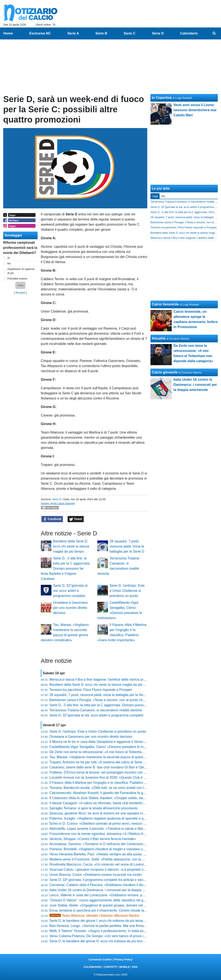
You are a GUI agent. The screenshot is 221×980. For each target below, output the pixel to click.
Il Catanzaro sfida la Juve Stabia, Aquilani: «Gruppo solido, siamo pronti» (104, 798)
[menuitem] (214, 33)
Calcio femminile (165, 304)
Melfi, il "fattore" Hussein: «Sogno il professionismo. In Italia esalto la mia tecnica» (111, 931)
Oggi (155, 196)
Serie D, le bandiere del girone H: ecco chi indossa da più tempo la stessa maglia (111, 941)
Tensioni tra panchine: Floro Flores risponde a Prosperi (91, 690)
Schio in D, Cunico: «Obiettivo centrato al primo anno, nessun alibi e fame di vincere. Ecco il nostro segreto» (131, 824)
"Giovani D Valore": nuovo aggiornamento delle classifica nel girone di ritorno (107, 900)
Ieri (163, 196)
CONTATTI (110, 967)
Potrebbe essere (17, 279)
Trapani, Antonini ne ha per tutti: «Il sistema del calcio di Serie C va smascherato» (111, 762)
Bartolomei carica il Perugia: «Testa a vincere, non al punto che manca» (104, 700)
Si (9, 258)
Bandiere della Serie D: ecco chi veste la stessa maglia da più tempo (71, 546)
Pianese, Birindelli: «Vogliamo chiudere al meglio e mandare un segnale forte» (108, 849)
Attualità (159, 338)
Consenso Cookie (100, 959)
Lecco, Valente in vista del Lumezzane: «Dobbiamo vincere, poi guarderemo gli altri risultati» (119, 895)
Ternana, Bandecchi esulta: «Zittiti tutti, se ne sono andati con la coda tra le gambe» (112, 788)
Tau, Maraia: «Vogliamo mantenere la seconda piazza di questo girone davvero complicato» (118, 757)
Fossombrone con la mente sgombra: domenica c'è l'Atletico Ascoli (100, 834)
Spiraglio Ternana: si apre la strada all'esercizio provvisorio (94, 808)
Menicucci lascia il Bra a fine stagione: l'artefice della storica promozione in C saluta (112, 680)
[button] (20, 285)
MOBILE (125, 967)
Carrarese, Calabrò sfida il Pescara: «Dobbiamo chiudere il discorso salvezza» (109, 885)
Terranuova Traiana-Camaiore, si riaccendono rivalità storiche (96, 710)
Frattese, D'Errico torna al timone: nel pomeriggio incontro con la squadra (105, 772)
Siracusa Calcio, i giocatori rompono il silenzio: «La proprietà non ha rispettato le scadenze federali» (125, 870)
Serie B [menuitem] (101, 33)
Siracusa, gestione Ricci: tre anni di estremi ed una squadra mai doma (102, 813)
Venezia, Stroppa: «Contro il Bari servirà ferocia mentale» (93, 839)
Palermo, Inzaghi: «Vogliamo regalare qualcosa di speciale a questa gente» (106, 818)
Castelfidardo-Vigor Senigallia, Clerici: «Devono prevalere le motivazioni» (105, 747)
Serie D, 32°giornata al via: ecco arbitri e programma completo (70, 591)
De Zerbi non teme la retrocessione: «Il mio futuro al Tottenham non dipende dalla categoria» (119, 752)
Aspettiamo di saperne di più (21, 271)
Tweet (76, 519)
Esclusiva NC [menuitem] (40, 33)
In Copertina (162, 98)
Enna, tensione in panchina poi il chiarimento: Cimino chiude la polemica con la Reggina (116, 910)
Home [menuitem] (8, 33)
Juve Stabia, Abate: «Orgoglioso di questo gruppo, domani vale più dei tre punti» (110, 905)
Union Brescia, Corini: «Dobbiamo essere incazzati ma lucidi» (96, 875)
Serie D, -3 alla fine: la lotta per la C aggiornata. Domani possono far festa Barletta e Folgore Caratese (66, 569)
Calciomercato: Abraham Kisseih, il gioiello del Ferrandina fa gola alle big (104, 793)
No (9, 263)
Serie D (57, 499)
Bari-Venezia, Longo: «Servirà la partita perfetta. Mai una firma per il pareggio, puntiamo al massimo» (126, 926)
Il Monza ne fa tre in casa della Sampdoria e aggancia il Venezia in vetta (104, 742)
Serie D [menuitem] (158, 33)
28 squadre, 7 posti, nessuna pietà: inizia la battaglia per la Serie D (127, 546)
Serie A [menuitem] (73, 33)
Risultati (20, 293)
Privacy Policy (123, 959)
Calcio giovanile (165, 372)
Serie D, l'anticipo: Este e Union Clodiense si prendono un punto (127, 591)
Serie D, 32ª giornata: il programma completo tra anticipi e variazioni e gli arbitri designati (116, 880)
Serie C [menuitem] (130, 33)
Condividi (52, 519)
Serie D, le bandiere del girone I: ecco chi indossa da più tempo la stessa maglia (110, 921)
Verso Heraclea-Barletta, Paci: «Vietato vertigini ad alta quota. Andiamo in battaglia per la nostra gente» (127, 854)
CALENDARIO (92, 967)
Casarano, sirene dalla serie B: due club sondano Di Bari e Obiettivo (101, 767)
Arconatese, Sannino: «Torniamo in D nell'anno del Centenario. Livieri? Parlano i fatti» (114, 844)
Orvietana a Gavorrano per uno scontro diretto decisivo (70, 608)
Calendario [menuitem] (189, 33)
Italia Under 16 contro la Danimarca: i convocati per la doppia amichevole (105, 890)
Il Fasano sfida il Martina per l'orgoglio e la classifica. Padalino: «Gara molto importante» (116, 783)
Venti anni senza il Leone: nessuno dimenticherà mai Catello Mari (195, 110)
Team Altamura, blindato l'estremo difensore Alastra (94, 916)
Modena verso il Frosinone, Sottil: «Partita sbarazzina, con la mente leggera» (108, 859)
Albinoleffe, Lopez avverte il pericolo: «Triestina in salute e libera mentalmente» (109, 829)
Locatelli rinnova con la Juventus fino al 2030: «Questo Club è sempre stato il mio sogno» (117, 778)
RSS (135, 967)
